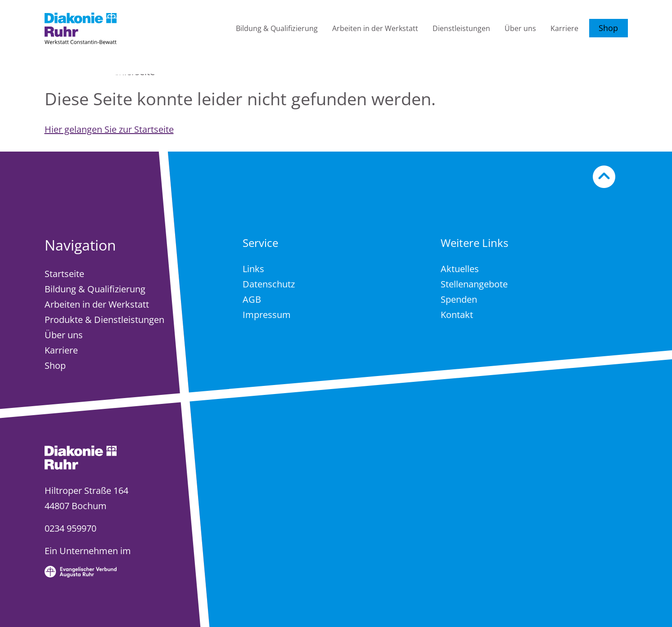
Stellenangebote (474, 284)
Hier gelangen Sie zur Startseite (109, 129)
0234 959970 (70, 528)
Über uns (520, 28)
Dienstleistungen (461, 28)
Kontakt (457, 315)
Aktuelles (460, 269)
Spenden (459, 299)
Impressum (267, 315)
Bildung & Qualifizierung (277, 28)
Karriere (564, 28)
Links (253, 269)
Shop (608, 28)
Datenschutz (269, 284)
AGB (252, 299)
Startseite (64, 274)
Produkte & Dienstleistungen (104, 320)
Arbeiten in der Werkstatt (375, 28)
